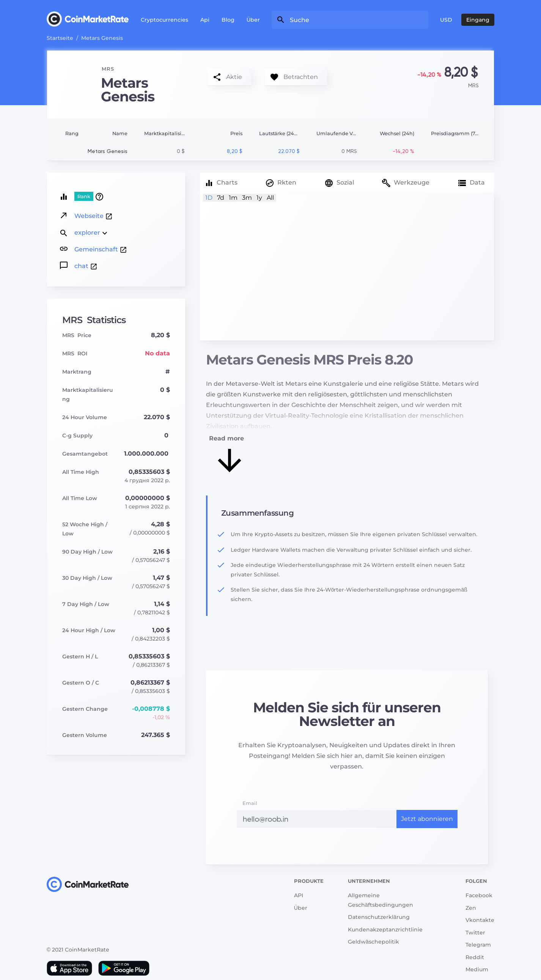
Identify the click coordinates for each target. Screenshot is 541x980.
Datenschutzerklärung (379, 917)
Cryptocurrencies (164, 20)
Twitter (475, 933)
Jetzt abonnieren (427, 819)
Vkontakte (480, 920)
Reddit (475, 957)
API (299, 895)
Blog (228, 20)
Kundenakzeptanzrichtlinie (385, 930)
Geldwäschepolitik (374, 942)
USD (446, 20)
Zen (471, 908)
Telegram (478, 945)
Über (253, 20)
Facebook (479, 895)
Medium (477, 969)
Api (205, 20)
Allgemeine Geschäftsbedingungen (381, 900)
